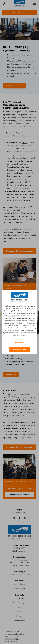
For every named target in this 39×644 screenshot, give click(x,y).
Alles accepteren (20, 349)
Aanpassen (19, 342)
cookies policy (29, 323)
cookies (12, 316)
